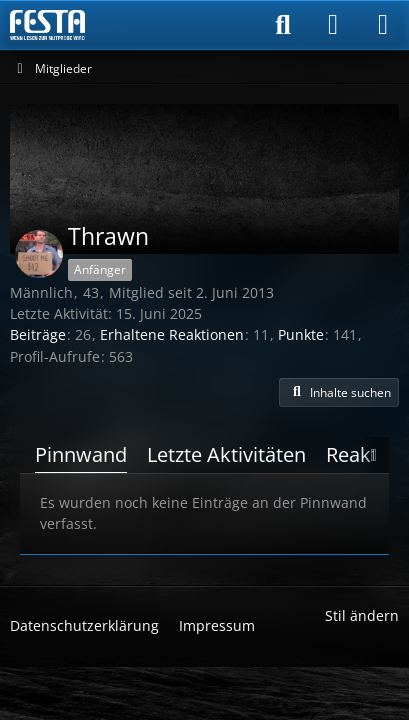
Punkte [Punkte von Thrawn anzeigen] (301, 334)
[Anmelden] (333, 25)
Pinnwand (81, 454)
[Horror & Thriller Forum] (47, 25)
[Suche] (283, 25)
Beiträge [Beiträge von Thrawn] (38, 334)
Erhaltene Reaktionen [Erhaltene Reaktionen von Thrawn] (172, 334)
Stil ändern (362, 615)
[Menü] (383, 25)
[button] (339, 393)
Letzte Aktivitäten (226, 454)
